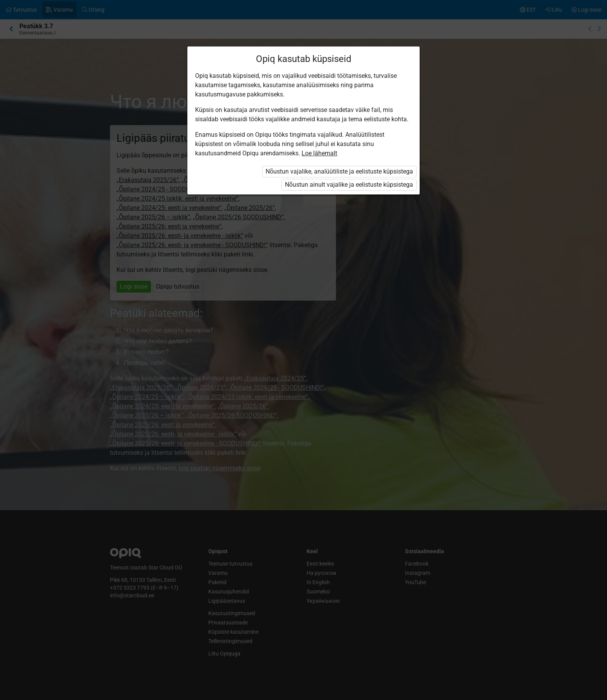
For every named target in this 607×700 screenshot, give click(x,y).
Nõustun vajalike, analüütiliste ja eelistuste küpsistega (339, 171)
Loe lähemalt (319, 153)
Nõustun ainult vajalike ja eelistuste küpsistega (349, 185)
